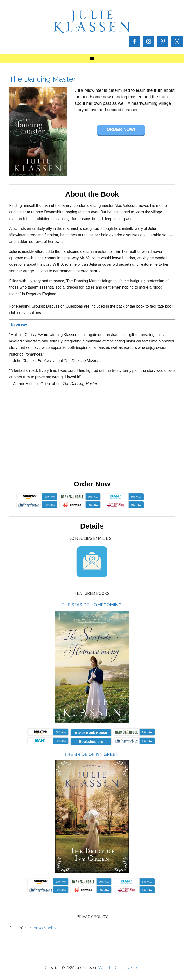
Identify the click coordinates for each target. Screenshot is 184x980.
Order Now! (121, 129)
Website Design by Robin (119, 967)
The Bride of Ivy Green (91, 754)
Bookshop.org (91, 741)
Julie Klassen (92, 22)
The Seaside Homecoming (92, 605)
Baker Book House (91, 733)
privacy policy (45, 928)
